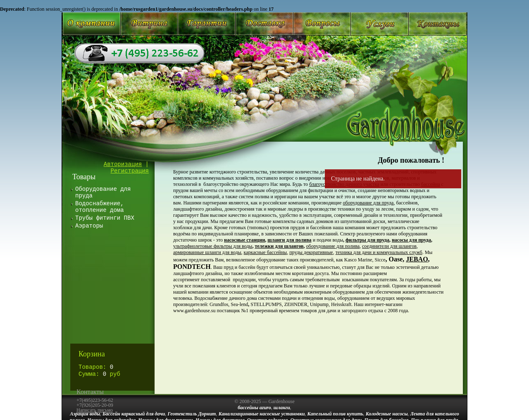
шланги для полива (289, 240)
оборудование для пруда (368, 203)
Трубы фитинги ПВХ (105, 218)
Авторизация (123, 164)
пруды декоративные (311, 252)
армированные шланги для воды (207, 252)
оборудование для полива (333, 246)
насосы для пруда (411, 240)
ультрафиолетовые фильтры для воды (213, 246)
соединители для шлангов (389, 246)
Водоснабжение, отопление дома (100, 207)
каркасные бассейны (266, 252)
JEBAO (417, 259)
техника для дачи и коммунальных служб (379, 252)
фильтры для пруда (367, 240)
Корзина (92, 354)
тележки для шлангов (279, 246)
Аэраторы (89, 226)
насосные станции (244, 240)
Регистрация (130, 171)
